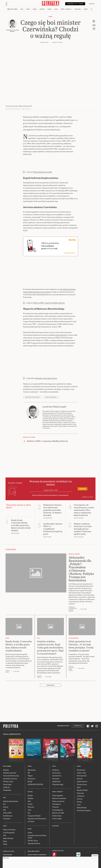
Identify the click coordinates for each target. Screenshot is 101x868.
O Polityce (6, 849)
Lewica (5, 790)
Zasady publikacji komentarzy (36, 838)
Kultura (43, 10)
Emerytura (31, 762)
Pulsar (30, 816)
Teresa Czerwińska (50, 387)
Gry (29, 796)
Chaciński (55, 762)
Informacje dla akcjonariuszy (37, 849)
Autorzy (79, 782)
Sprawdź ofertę (70, 246)
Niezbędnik (7, 773)
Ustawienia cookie (33, 852)
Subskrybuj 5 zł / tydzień (76, 4)
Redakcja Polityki (8, 835)
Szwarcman (56, 756)
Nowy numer (15, 10)
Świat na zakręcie (58, 784)
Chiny (5, 827)
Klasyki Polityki (82, 773)
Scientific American (9, 762)
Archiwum (80, 779)
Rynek (36, 10)
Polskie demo (57, 799)
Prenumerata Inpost (64, 709)
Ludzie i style (81, 756)
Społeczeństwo (82, 765)
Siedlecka (55, 753)
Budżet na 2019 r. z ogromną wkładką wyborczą (48, 293)
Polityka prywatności (34, 842)
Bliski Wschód (8, 822)
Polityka (6, 753)
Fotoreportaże (81, 759)
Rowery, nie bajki (58, 796)
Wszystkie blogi (57, 768)
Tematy (79, 785)
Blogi (56, 10)
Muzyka (30, 782)
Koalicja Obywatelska (10, 784)
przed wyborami (58, 325)
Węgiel (30, 759)
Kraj (23, 10)
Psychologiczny (57, 793)
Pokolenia (76, 10)
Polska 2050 (7, 796)
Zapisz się (82, 477)
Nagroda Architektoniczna (36, 802)
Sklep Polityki (81, 791)
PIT (29, 756)
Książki (30, 779)
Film (29, 784)
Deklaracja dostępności (35, 845)
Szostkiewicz (56, 759)
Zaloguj (91, 4)
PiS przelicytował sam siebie (42, 170)
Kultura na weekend (59, 782)
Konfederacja (7, 799)
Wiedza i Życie (8, 765)
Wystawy (31, 790)
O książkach (56, 787)
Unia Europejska (8, 816)
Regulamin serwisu (33, 835)
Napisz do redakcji (9, 842)
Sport (79, 771)
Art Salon (31, 805)
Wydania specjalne (9, 756)
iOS (53, 842)
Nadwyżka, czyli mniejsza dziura (45, 368)
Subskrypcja (78, 709)
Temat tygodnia (57, 779)
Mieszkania (31, 753)
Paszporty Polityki (34, 799)
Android (57, 842)
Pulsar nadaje (57, 802)
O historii (55, 790)
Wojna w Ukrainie (9, 813)
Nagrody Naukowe (34, 827)
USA (5, 819)
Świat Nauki (7, 768)
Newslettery (81, 753)
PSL (5, 793)
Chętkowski (56, 765)
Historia (79, 762)
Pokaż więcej (50, 669)
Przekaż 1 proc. (82, 768)
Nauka (50, 10)
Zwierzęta (80, 776)
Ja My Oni (7, 771)
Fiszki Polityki (80, 842)
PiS (4, 787)
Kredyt (30, 765)
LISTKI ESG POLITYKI (36, 768)
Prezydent (6, 802)
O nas (79, 788)
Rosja (5, 825)
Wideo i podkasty (65, 10)
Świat (29, 10)
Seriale (30, 787)
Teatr (29, 793)
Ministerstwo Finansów (32, 387)
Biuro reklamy (7, 838)
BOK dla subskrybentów (10, 845)
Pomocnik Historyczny (10, 759)
